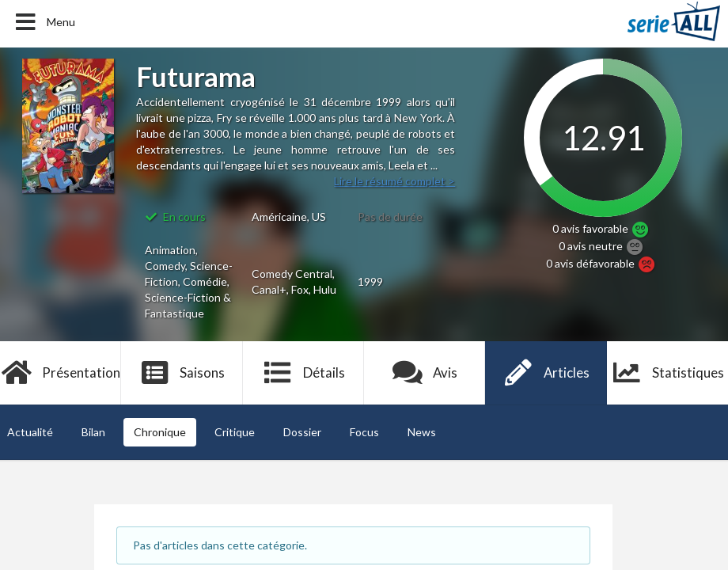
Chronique (160, 432)
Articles (546, 373)
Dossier (302, 432)
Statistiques (667, 373)
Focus (364, 432)
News (422, 432)
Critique (235, 432)
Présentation (61, 373)
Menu (44, 22)
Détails (303, 373)
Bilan (93, 432)
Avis (425, 373)
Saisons (182, 373)
